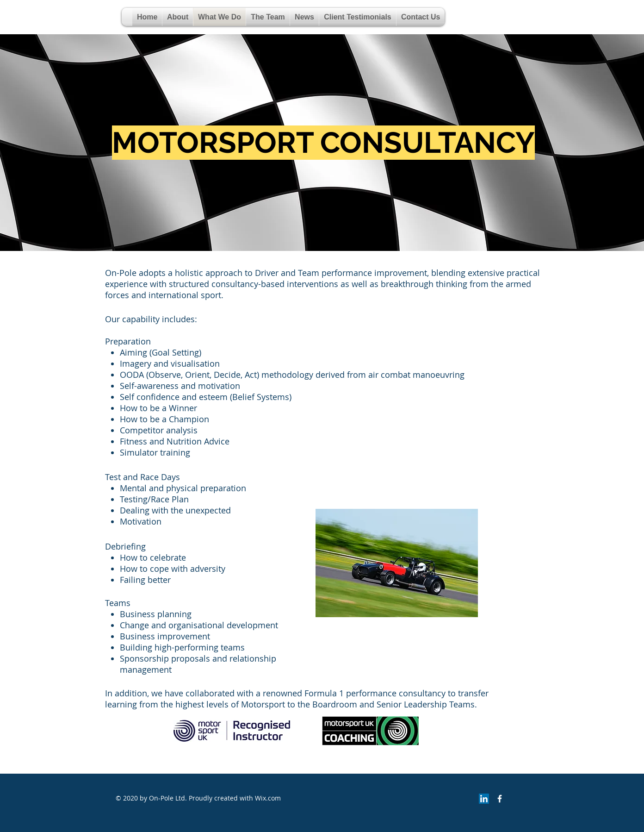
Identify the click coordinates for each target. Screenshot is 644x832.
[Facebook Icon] (500, 799)
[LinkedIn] (484, 799)
